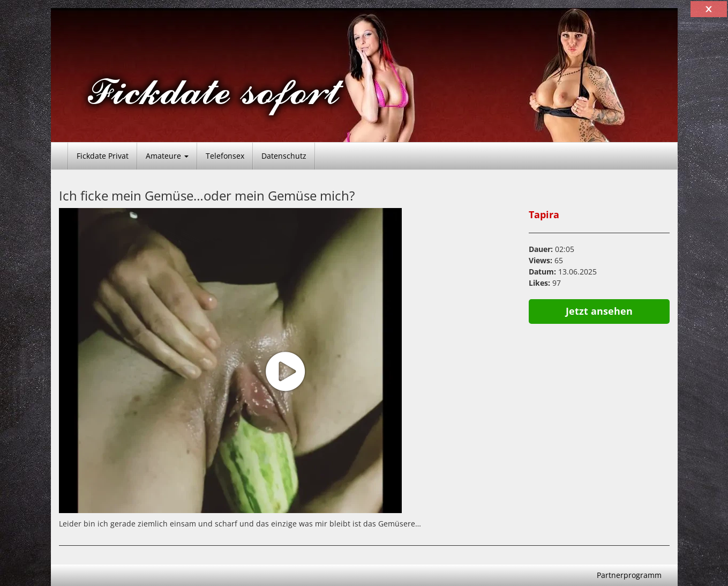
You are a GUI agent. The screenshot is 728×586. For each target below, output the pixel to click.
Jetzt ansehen (599, 311)
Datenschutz (284, 156)
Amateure (167, 156)
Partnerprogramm (629, 575)
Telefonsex (225, 156)
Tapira (544, 214)
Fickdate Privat (103, 156)
